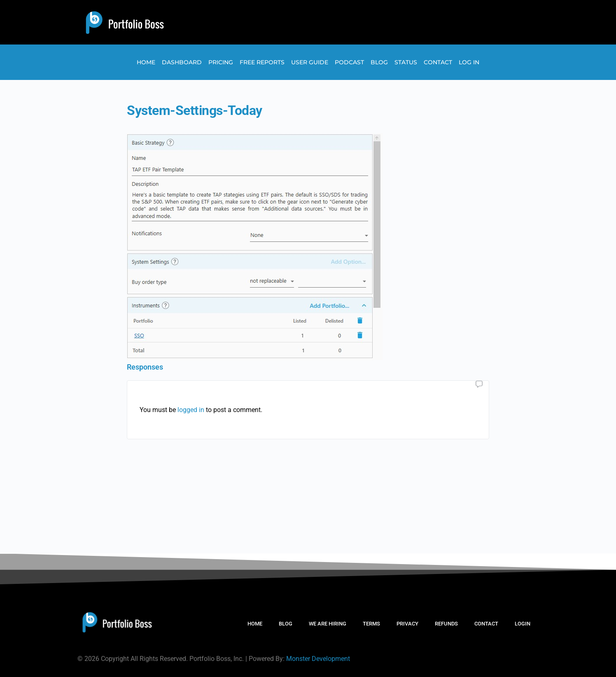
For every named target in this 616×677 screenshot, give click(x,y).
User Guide (310, 62)
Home (146, 62)
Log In (469, 62)
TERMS (371, 624)
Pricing (221, 62)
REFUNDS (446, 624)
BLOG (286, 624)
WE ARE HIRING (328, 624)
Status (406, 62)
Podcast (349, 62)
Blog (379, 62)
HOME (255, 624)
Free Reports (262, 62)
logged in (191, 410)
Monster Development (318, 659)
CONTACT (486, 624)
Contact (438, 62)
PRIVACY (407, 624)
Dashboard (182, 62)
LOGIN (523, 624)
